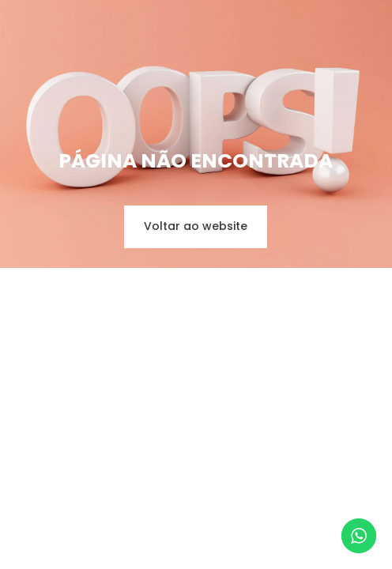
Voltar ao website (196, 226)
